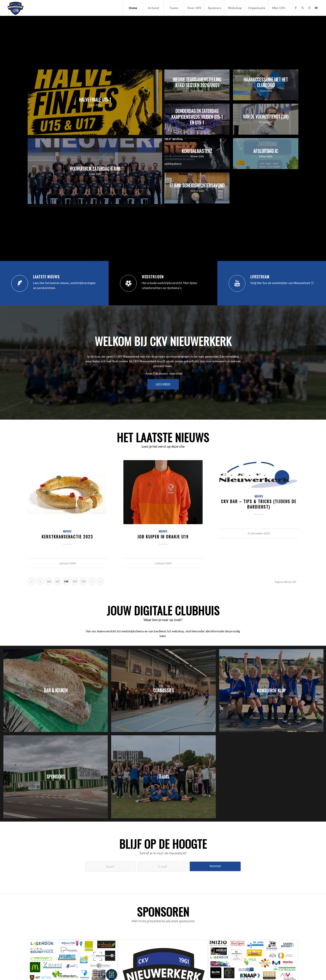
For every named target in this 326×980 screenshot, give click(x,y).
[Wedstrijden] (128, 283)
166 (49, 581)
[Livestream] (237, 283)
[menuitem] (133, 8)
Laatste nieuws (46, 277)
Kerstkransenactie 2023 (67, 537)
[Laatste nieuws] (20, 283)
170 (83, 581)
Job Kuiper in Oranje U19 (163, 537)
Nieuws (67, 531)
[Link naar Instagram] (309, 8)
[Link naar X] (302, 8)
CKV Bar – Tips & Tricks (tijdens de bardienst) (259, 504)
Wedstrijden (153, 277)
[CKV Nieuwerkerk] (16, 8)
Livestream (260, 277)
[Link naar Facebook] (296, 8)
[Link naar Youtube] (316, 8)
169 (75, 581)
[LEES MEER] (163, 384)
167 (58, 581)
